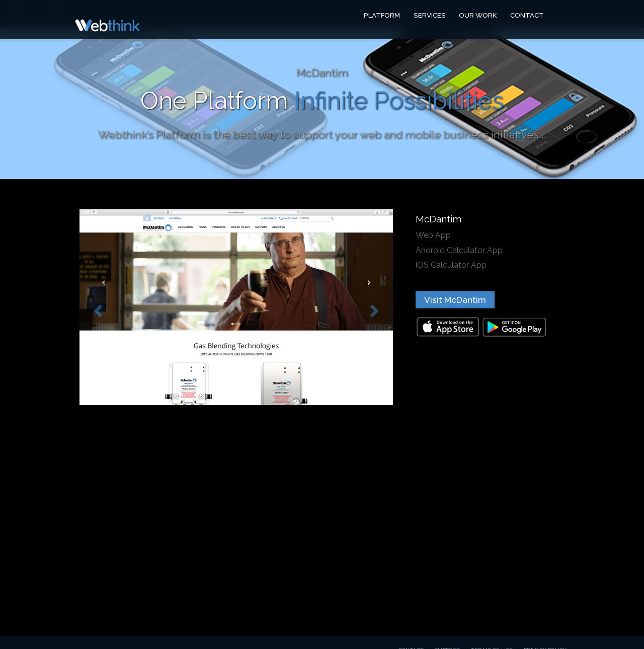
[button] (97, 307)
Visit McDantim (455, 300)
